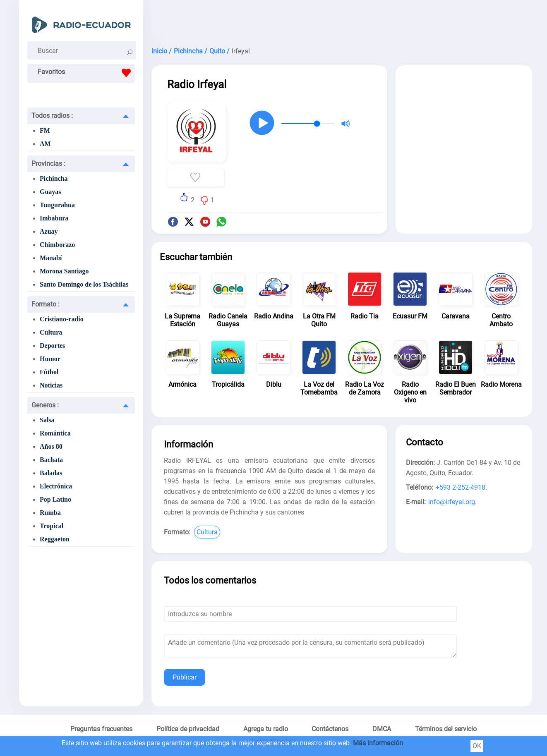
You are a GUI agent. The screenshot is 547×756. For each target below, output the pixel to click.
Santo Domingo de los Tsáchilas (84, 284)
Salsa (47, 420)
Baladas (51, 473)
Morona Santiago (64, 271)
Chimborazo (57, 245)
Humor (50, 359)
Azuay (49, 231)
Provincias (48, 164)
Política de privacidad (188, 729)
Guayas (50, 192)
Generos (45, 405)
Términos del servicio (446, 729)
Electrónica (56, 486)
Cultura (51, 332)
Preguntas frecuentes (101, 729)
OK (477, 746)
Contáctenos (330, 729)
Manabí (51, 258)
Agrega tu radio (266, 729)
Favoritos (86, 73)
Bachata (51, 460)
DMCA (382, 729)
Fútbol (49, 372)
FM (45, 130)
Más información (378, 743)
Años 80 (51, 446)
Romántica (55, 433)
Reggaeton (55, 539)
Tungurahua (57, 205)
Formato (46, 304)
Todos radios (52, 116)
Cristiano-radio (62, 319)
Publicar (185, 677)
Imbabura (54, 218)
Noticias (51, 385)
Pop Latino (55, 499)
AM (45, 144)
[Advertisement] (342, 21)
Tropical (52, 526)
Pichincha (54, 178)
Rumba (50, 513)
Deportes (52, 346)
